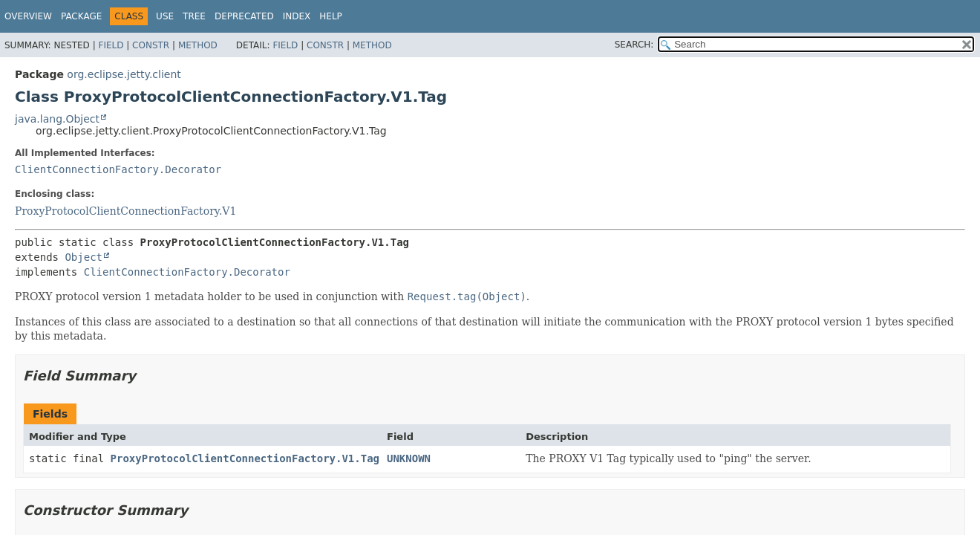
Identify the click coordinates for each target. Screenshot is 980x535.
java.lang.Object (57, 119)
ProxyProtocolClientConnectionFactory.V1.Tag (245, 458)
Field (111, 45)
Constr (151, 45)
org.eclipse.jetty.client (124, 74)
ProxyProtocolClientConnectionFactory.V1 (125, 211)
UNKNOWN (409, 458)
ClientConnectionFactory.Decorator (118, 169)
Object (84, 257)
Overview (28, 16)
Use (165, 16)
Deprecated (244, 16)
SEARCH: (634, 45)
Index (297, 16)
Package (81, 16)
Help (331, 16)
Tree (194, 16)
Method (198, 45)
